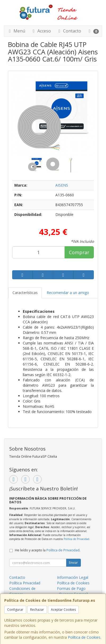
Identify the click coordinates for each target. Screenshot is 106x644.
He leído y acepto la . (48, 550)
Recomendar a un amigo (68, 293)
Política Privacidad (25, 583)
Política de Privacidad (76, 539)
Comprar (79, 252)
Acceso (41, 31)
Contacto (69, 31)
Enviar (73, 563)
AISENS (62, 185)
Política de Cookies (84, 637)
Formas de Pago (71, 588)
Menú (16, 31)
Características (25, 293)
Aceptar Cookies (63, 610)
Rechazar (37, 610)
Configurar (15, 610)
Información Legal (73, 577)
